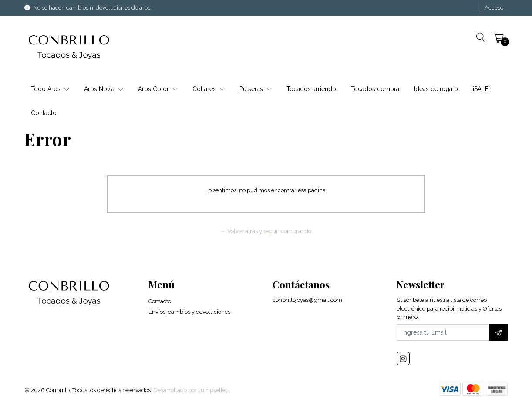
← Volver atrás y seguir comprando (266, 231)
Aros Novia (104, 89)
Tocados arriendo (311, 89)
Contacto (44, 113)
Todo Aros (50, 89)
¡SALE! (481, 89)
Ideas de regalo (436, 89)
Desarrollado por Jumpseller (190, 390)
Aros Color (158, 89)
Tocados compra (375, 89)
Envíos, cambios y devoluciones (189, 312)
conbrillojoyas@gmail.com (307, 300)
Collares (209, 89)
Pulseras (256, 89)
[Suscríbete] (498, 332)
